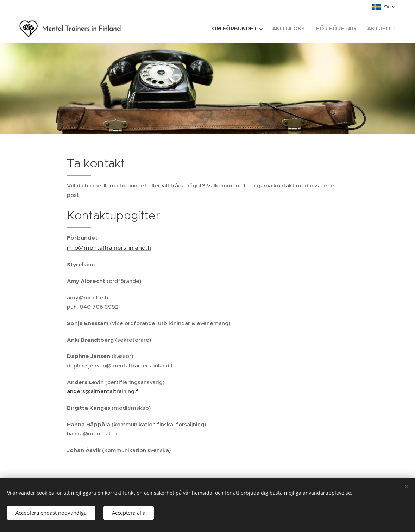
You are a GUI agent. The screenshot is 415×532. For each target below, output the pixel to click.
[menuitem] (238, 29)
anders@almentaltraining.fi (103, 391)
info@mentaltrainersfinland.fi (109, 248)
